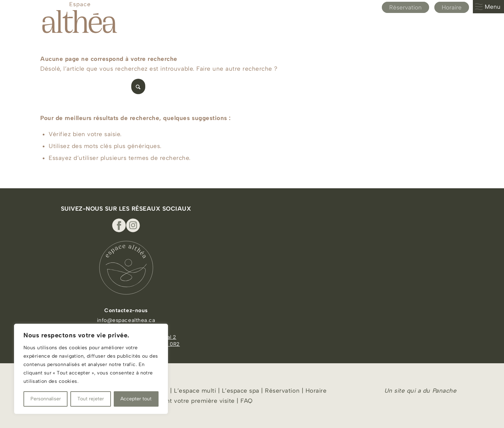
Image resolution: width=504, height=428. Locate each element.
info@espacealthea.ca (126, 320)
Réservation (405, 7)
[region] (91, 369)
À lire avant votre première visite (187, 401)
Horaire (452, 7)
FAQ (247, 401)
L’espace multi (194, 391)
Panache (444, 391)
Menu (488, 7)
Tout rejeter (91, 399)
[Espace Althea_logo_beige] (80, 17)
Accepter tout (136, 399)
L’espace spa (241, 391)
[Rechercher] (93, 86)
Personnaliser (46, 399)
